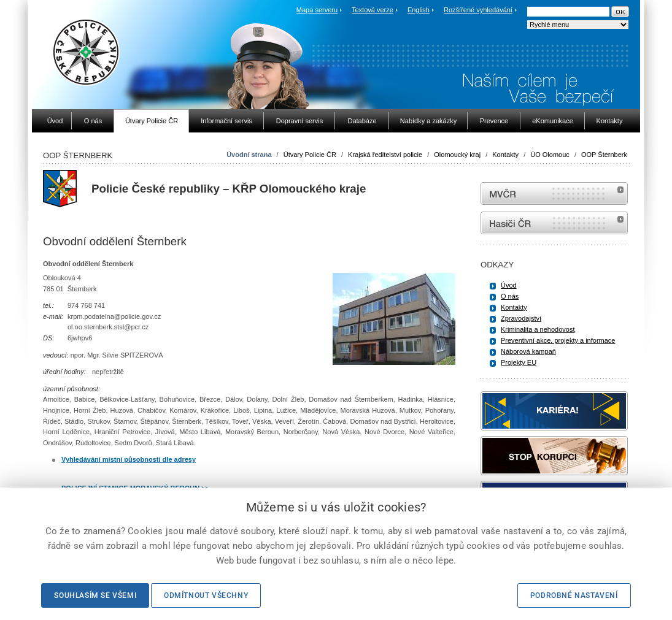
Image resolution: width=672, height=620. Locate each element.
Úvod (509, 285)
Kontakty (505, 155)
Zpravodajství (521, 318)
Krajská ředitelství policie (385, 155)
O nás (510, 296)
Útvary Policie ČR (310, 155)
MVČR (554, 193)
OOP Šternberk (604, 155)
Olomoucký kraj (457, 155)
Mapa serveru (317, 10)
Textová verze (373, 10)
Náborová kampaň (528, 351)
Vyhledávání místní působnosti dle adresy (129, 459)
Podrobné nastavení (574, 595)
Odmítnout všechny (206, 595)
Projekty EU (519, 362)
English (419, 10)
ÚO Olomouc (550, 155)
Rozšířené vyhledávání (478, 10)
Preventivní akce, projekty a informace (558, 340)
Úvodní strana (249, 155)
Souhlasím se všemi (95, 595)
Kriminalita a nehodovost (538, 329)
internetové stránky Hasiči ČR (554, 223)
